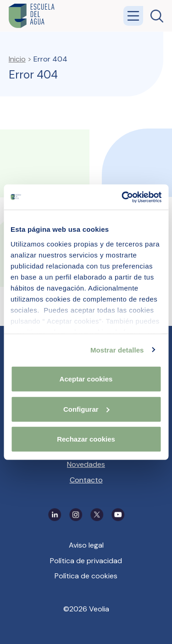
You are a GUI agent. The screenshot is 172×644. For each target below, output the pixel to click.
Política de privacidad (86, 561)
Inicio (17, 59)
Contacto (86, 480)
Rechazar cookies (86, 439)
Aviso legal (86, 545)
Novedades (86, 464)
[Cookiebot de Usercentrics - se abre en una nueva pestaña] (122, 197)
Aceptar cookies (86, 379)
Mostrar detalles (117, 350)
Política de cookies (86, 576)
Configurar (86, 409)
